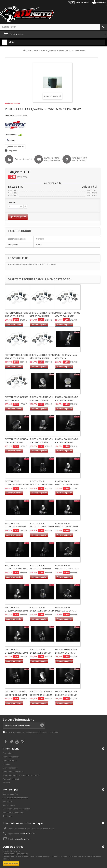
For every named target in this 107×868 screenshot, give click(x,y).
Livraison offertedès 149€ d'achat (47, 159)
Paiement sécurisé (19, 159)
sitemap (6, 783)
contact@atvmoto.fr (23, 839)
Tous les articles (11, 863)
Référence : (10, 115)
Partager (11, 140)
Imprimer (13, 151)
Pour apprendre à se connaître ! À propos (21, 775)
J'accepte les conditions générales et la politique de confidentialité (31, 732)
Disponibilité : (11, 135)
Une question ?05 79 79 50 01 (75, 159)
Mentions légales (10, 768)
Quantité (12, 202)
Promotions (8, 753)
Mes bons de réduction (13, 813)
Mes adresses (9, 805)
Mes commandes (10, 794)
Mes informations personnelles (16, 809)
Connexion (101, 2)
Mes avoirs (8, 801)
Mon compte (11, 789)
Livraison (7, 764)
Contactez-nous (82, 2)
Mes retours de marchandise (15, 798)
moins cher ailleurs (15, 147)
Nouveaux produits (11, 757)
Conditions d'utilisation (13, 772)
